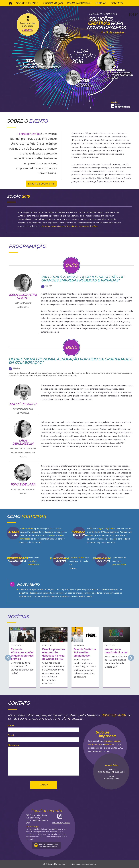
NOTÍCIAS (101, 3)
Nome (11, 725)
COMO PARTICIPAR (79, 3)
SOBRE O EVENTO (27, 3)
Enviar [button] (44, 785)
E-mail (11, 735)
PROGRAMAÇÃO (53, 3)
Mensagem (13, 745)
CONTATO (117, 3)
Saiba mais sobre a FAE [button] (41, 184)
